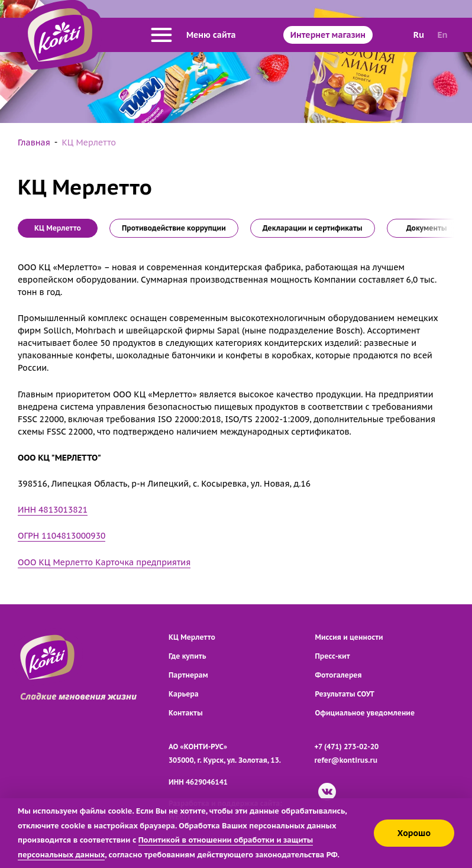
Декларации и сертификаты (313, 228)
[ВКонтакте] (327, 792)
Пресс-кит (333, 656)
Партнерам (188, 675)
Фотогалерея (339, 675)
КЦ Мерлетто (192, 637)
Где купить (187, 656)
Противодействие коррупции (174, 228)
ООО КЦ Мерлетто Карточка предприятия (104, 562)
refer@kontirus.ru (346, 760)
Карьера (184, 694)
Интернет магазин (328, 35)
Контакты (186, 713)
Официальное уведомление (365, 713)
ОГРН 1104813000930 (62, 536)
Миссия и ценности (349, 637)
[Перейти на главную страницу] (60, 35)
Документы (427, 228)
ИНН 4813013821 (53, 510)
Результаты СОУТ (345, 694)
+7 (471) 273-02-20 (347, 746)
